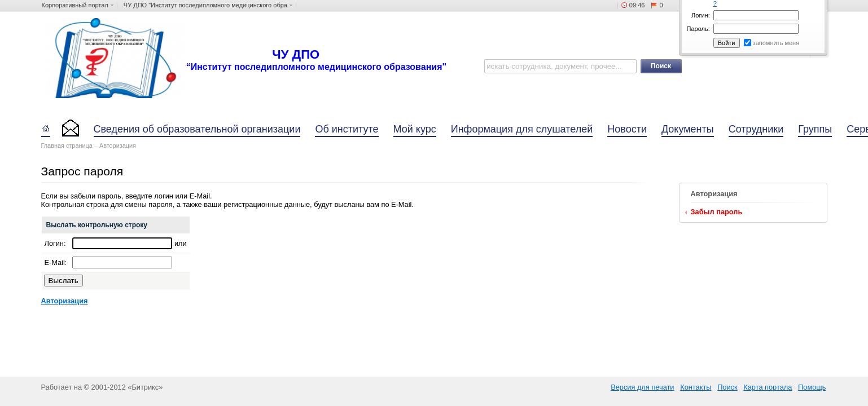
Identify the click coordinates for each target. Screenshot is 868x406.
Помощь (812, 387)
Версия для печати (642, 387)
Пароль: (698, 29)
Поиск (727, 387)
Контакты (696, 387)
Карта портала (768, 387)
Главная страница (67, 145)
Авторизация (118, 145)
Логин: (701, 15)
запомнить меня (776, 43)
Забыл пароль (717, 212)
